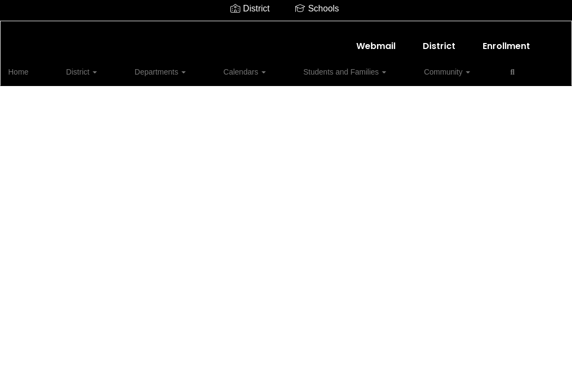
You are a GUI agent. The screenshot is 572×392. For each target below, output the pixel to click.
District (439, 41)
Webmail (376, 41)
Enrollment (506, 41)
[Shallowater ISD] (286, 28)
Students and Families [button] (277, 66)
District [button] (77, 66)
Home (35, 66)
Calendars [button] (198, 66)
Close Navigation (452, 71)
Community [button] (358, 66)
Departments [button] (135, 66)
